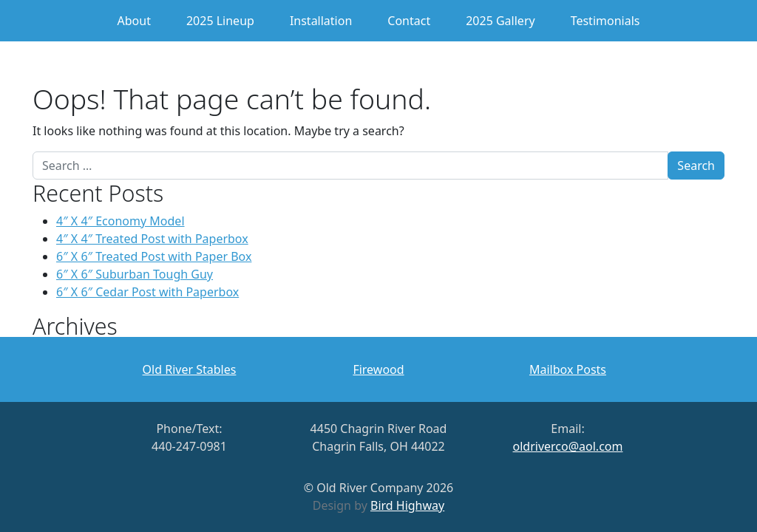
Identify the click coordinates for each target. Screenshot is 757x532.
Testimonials (605, 21)
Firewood (378, 369)
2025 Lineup (220, 21)
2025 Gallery (500, 21)
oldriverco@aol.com (568, 446)
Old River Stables (190, 369)
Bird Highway (407, 505)
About (134, 21)
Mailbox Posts (568, 369)
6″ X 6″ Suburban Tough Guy (135, 274)
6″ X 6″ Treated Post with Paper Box (154, 256)
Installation (321, 21)
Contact (409, 21)
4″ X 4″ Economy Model (120, 221)
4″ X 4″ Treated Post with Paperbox (152, 239)
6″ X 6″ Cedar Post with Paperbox (147, 292)
